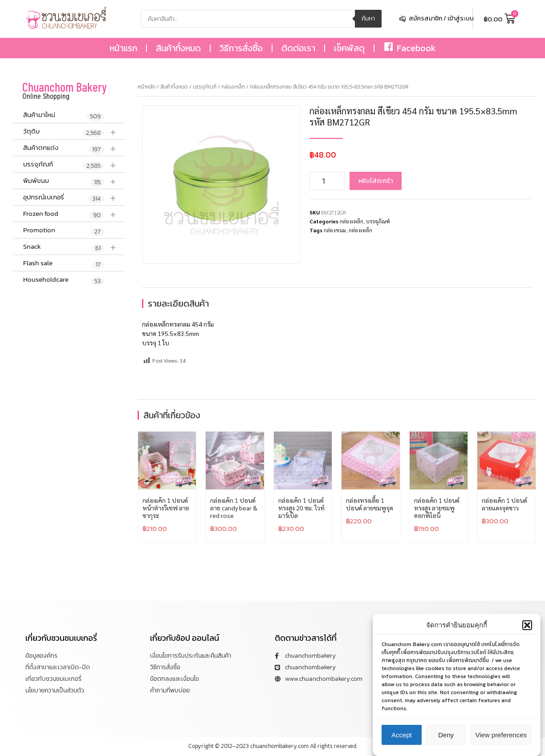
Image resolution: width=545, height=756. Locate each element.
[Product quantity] (327, 181)
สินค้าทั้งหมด (178, 48)
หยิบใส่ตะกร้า (376, 181)
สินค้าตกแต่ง (74, 148)
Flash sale (64, 263)
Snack (74, 247)
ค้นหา (368, 18)
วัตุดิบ (74, 131)
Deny (446, 741)
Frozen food (74, 214)
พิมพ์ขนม (74, 181)
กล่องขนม (335, 230)
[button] (527, 631)
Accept (402, 741)
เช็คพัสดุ (349, 48)
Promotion (64, 230)
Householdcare (64, 280)
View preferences (501, 741)
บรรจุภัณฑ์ (74, 164)
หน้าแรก (123, 48)
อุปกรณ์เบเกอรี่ (74, 197)
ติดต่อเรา (298, 48)
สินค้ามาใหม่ (64, 115)
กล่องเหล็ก (233, 87)
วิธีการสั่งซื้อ (241, 48)
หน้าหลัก (146, 87)
